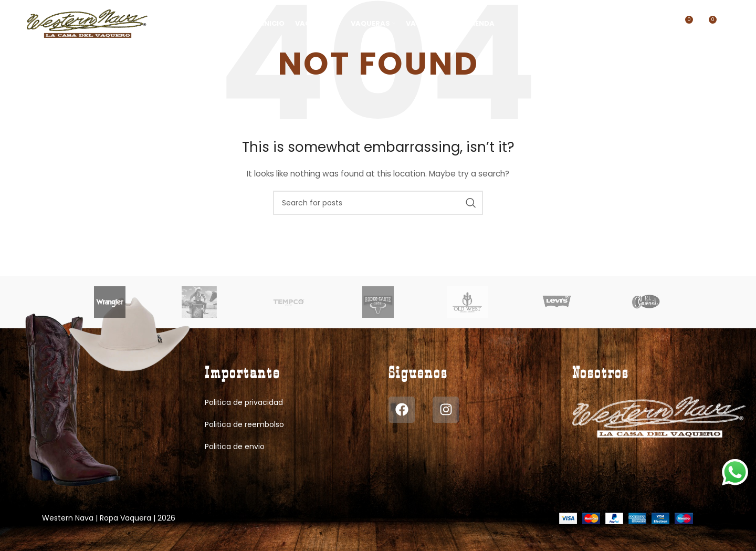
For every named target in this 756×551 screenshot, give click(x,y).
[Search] (589, 24)
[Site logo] (87, 23)
